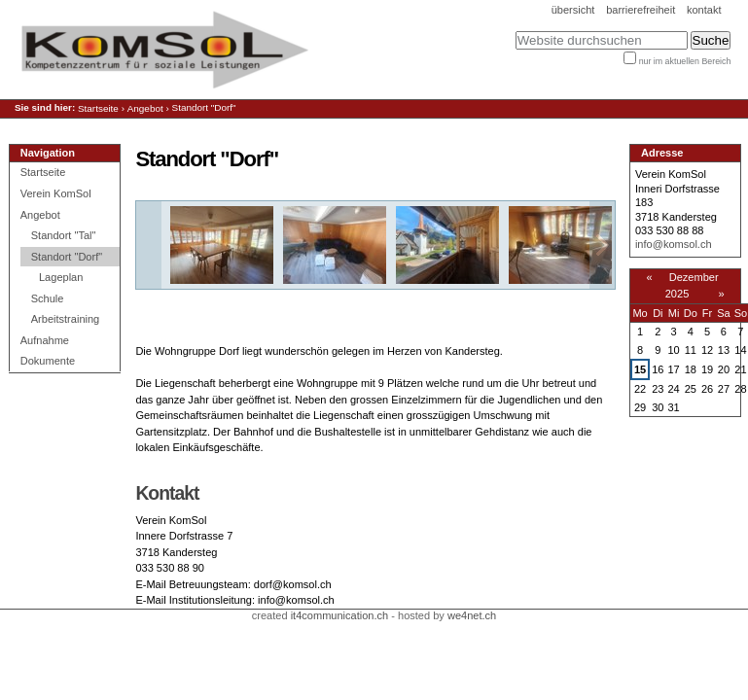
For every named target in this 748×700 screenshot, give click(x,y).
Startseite (98, 108)
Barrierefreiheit (641, 10)
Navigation (48, 153)
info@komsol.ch (674, 244)
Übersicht (573, 10)
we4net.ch (472, 615)
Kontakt (704, 10)
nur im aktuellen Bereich (685, 61)
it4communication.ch (340, 615)
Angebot (145, 108)
